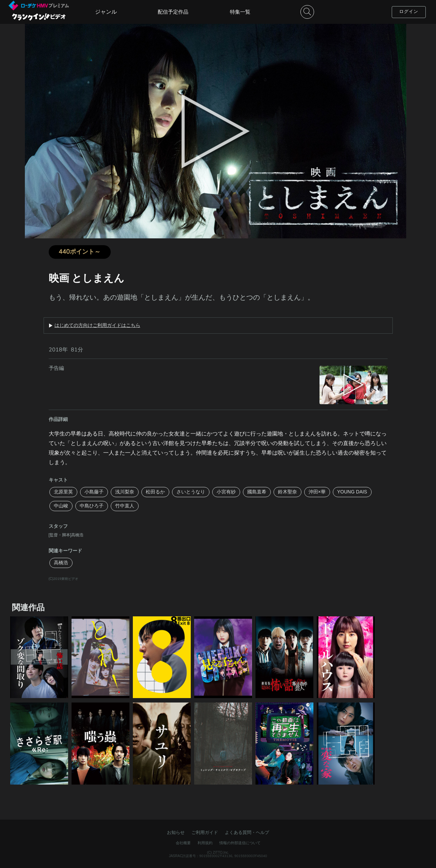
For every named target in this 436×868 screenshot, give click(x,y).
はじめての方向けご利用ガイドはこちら (97, 326)
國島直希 (257, 492)
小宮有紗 (226, 492)
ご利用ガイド (205, 833)
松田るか (155, 492)
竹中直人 (125, 506)
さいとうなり (191, 492)
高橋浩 (61, 563)
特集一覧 (240, 12)
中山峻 (61, 506)
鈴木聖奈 (287, 492)
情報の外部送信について (240, 843)
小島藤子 (94, 492)
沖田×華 (317, 492)
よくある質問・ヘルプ (247, 833)
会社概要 (183, 843)
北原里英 (63, 492)
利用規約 (205, 843)
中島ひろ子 (92, 506)
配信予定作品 (173, 12)
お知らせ (176, 833)
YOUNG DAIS (352, 492)
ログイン (409, 12)
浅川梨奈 (125, 492)
